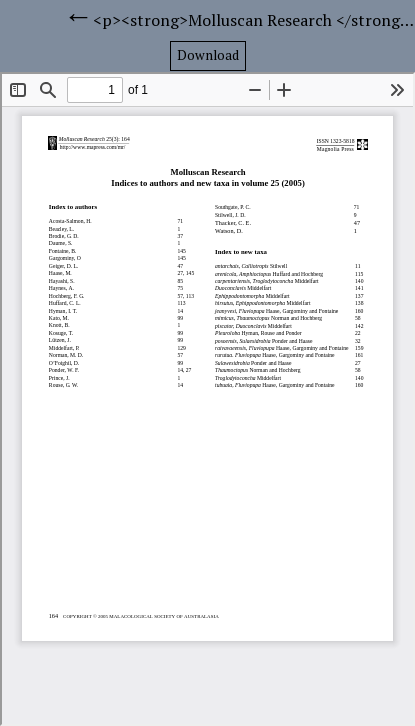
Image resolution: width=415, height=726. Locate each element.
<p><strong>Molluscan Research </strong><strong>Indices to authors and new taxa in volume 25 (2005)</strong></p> (254, 20)
